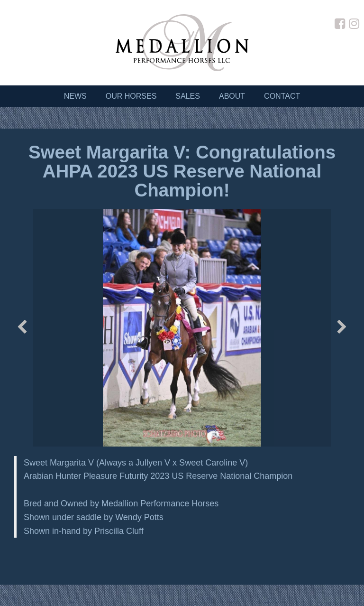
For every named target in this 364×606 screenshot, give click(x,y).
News (75, 96)
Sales (188, 96)
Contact (282, 96)
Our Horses (131, 96)
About (232, 96)
